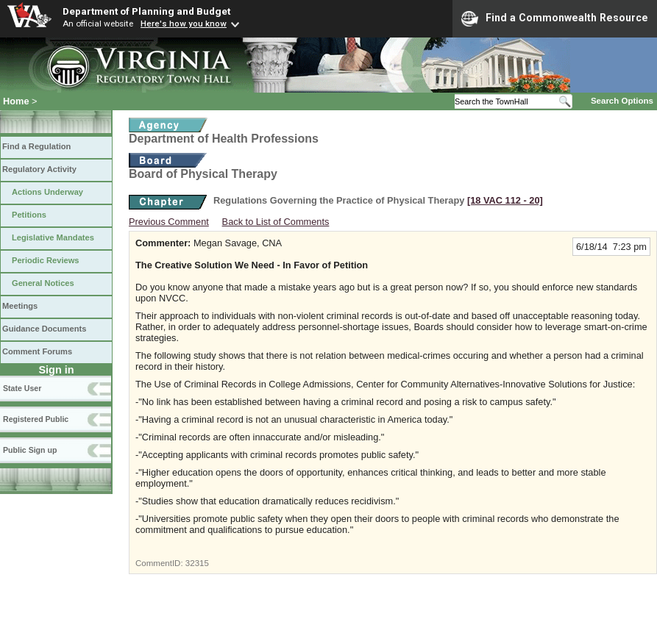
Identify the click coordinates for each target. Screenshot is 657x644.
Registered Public (36, 419)
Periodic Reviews (46, 260)
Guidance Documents (44, 329)
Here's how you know (184, 24)
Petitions (29, 215)
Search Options (622, 101)
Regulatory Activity (39, 169)
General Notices (43, 283)
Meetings (20, 306)
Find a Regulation (36, 146)
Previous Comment (169, 222)
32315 (197, 563)
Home (16, 101)
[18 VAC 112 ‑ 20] (505, 200)
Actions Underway (47, 192)
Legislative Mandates (53, 237)
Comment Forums (37, 351)
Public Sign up (30, 450)
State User (22, 388)
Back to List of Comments (276, 222)
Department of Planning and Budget (146, 11)
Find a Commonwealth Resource (555, 18)
